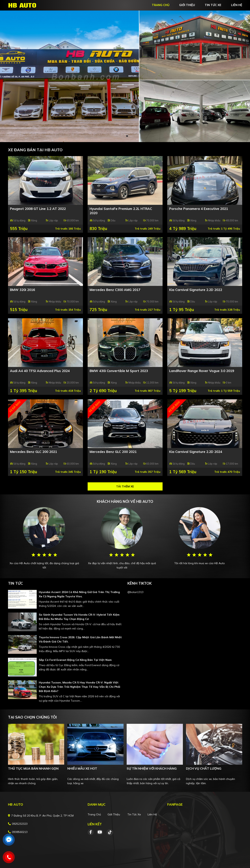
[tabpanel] (125, 76)
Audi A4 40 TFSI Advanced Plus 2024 (40, 371)
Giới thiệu (114, 814)
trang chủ (161, 5)
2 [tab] (127, 136)
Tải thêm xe (125, 486)
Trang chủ (94, 814)
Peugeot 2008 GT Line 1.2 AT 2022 (38, 209)
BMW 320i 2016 (22, 290)
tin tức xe (213, 5)
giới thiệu (187, 5)
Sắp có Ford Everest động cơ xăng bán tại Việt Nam (75, 660)
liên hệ (237, 5)
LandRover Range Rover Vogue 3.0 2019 (202, 371)
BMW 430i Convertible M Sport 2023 (119, 371)
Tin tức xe (134, 814)
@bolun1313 (135, 592)
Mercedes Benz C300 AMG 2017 (115, 290)
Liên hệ (152, 814)
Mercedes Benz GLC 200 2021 (33, 452)
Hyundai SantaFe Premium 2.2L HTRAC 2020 (121, 211)
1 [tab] (123, 136)
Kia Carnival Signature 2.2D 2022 (196, 290)
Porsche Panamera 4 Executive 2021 (199, 209)
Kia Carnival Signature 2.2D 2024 (196, 452)
